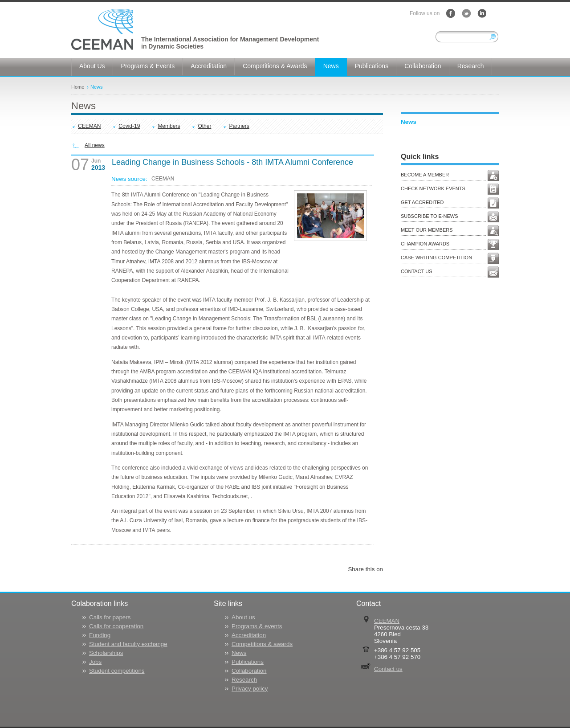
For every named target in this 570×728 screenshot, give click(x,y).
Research (244, 680)
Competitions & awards (262, 644)
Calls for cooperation (116, 626)
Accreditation (249, 635)
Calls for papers (110, 617)
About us (243, 617)
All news (95, 145)
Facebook (451, 13)
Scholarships (106, 653)
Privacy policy (250, 689)
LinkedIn (482, 13)
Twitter (466, 13)
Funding (100, 635)
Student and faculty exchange (128, 644)
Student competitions (117, 671)
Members (169, 126)
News (97, 87)
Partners (239, 126)
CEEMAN (89, 126)
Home (78, 87)
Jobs (95, 662)
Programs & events (257, 626)
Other (204, 126)
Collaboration (249, 671)
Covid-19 (129, 126)
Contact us (388, 669)
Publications (248, 662)
